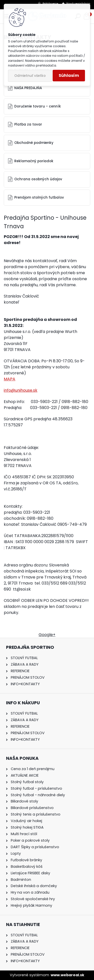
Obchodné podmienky (34, 143)
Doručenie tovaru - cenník (38, 106)
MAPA (10, 379)
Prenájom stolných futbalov (39, 197)
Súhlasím (69, 75)
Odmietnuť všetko (30, 76)
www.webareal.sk (67, 975)
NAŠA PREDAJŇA (28, 88)
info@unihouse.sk (21, 390)
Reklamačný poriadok (34, 161)
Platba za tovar (28, 124)
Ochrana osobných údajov (38, 179)
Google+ (47, 635)
